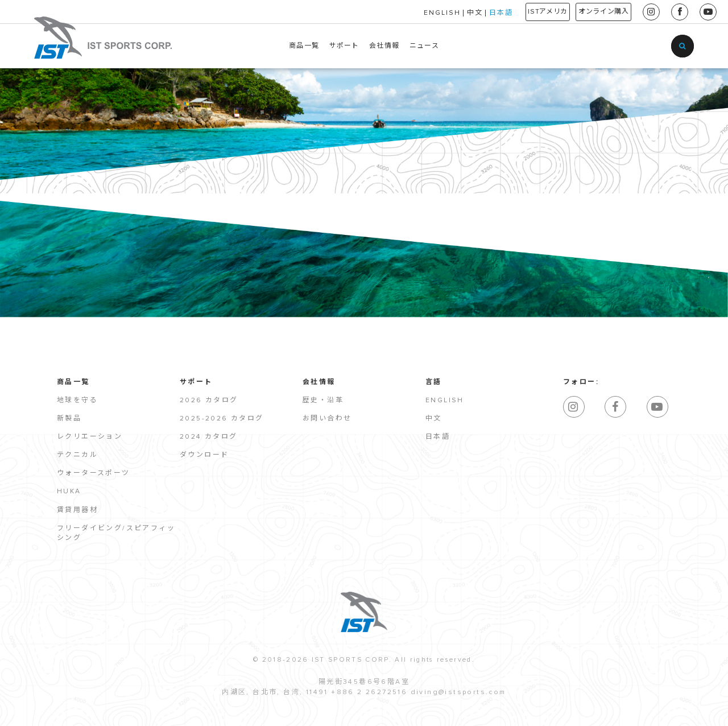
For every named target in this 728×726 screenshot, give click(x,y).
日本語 (471, 13)
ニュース (424, 46)
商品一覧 (304, 46)
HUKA (69, 492)
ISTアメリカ (526, 12)
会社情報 (384, 46)
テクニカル (77, 455)
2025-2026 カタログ (222, 419)
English (445, 401)
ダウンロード (204, 455)
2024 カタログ (209, 437)
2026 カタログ (209, 401)
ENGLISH (413, 13)
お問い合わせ (327, 419)
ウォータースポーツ (94, 473)
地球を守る (77, 401)
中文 (445, 13)
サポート (344, 46)
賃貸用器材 (77, 510)
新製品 (69, 419)
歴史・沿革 (323, 401)
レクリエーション (90, 437)
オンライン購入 (596, 12)
